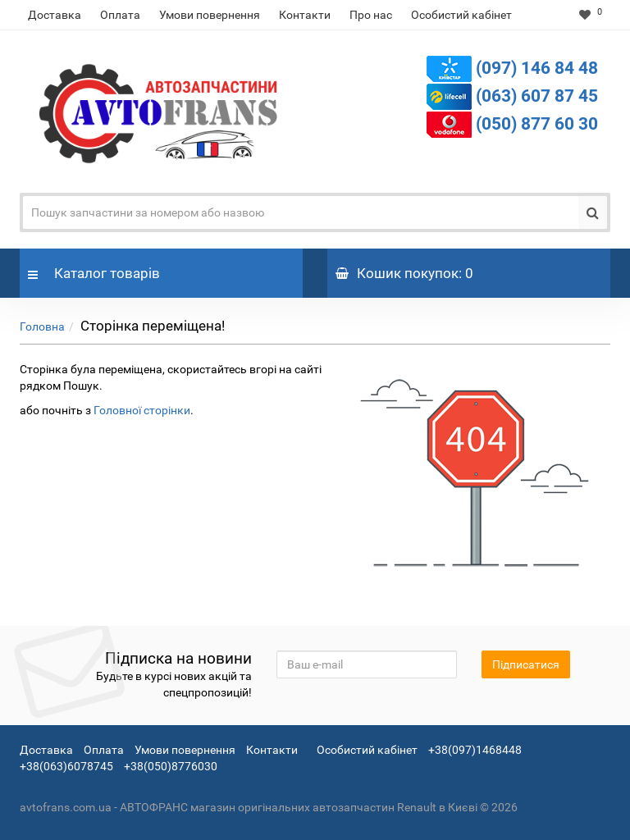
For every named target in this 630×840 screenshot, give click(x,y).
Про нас (371, 15)
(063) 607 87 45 (537, 96)
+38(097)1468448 (475, 750)
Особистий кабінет (461, 15)
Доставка (55, 15)
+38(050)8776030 (171, 766)
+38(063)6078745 (66, 766)
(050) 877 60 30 (537, 124)
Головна (42, 326)
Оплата (120, 15)
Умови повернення (210, 15)
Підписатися (526, 664)
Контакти (305, 15)
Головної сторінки (142, 410)
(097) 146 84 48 (537, 68)
